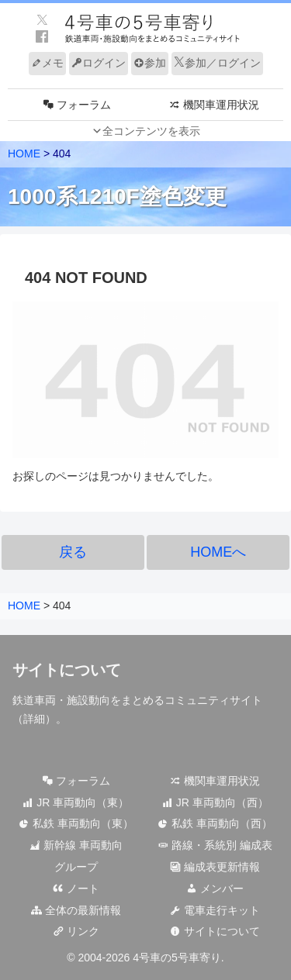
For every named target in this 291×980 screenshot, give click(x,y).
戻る (73, 552)
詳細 (34, 719)
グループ (76, 867)
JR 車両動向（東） (76, 802)
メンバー (215, 889)
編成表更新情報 (215, 867)
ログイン (99, 63)
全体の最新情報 (76, 910)
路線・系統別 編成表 (215, 845)
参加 (150, 63)
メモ (47, 63)
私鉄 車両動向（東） (76, 823)
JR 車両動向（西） (215, 802)
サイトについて (215, 931)
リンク (76, 931)
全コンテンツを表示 (151, 131)
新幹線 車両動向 (76, 845)
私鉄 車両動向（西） (215, 823)
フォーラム (76, 781)
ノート (76, 889)
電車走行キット (215, 910)
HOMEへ (218, 552)
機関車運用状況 (215, 781)
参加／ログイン (217, 63)
